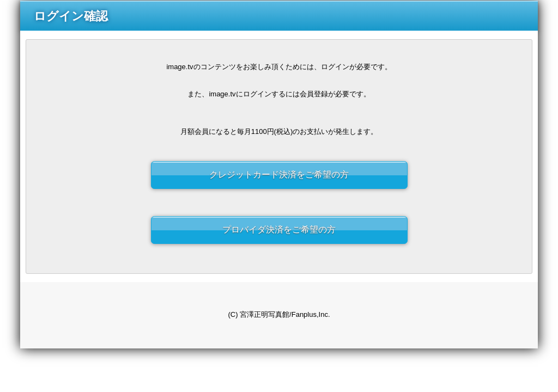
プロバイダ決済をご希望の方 (279, 229)
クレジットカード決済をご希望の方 (279, 174)
